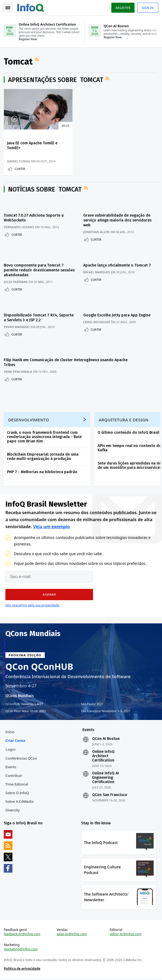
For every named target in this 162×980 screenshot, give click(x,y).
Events (11, 766)
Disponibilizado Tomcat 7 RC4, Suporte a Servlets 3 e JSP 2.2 (31, 315)
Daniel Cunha (19, 158)
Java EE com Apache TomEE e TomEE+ (25, 146)
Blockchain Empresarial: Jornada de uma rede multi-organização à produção (43, 454)
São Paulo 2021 (92, 702)
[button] (49, 592)
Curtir (20, 170)
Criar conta (16, 739)
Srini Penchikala (18, 367)
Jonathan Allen (98, 234)
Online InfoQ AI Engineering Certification (106, 777)
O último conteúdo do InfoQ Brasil (129, 430)
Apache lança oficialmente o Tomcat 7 (119, 265)
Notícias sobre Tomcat (45, 192)
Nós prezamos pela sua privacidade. (33, 603)
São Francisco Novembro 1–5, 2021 (106, 709)
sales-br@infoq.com (72, 935)
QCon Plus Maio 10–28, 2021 (26, 709)
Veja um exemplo (52, 524)
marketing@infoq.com (21, 950)
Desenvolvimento (29, 417)
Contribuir (14, 774)
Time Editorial (17, 783)
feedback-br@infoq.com (23, 935)
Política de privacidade (23, 969)
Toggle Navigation (8, 8)
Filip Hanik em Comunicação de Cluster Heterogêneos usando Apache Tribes (39, 358)
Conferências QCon (22, 757)
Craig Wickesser (98, 320)
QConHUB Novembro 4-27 (24, 702)
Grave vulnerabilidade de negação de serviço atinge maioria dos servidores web (119, 223)
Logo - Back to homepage (31, 7)
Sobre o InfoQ (18, 792)
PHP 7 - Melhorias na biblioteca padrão (43, 469)
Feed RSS (38, 60)
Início (10, 731)
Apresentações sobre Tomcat (56, 81)
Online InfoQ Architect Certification (103, 755)
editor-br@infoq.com (126, 935)
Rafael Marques (98, 272)
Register (122, 8)
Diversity (13, 809)
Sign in (147, 8)
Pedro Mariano (17, 324)
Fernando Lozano (19, 229)
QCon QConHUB (39, 664)
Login (11, 748)
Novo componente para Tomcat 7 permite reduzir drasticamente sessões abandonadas (34, 270)
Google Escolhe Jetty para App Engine (118, 313)
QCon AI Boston (106, 738)
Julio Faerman (16, 282)
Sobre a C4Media (20, 800)
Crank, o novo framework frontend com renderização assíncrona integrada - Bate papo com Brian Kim (45, 434)
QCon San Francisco (110, 794)
